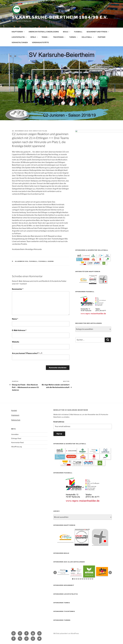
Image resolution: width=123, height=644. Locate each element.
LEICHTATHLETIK (19, 37)
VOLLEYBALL (88, 37)
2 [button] (75, 579)
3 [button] (77, 579)
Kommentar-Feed (17, 442)
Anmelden (15, 434)
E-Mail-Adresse (19, 330)
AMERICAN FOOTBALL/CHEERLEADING (44, 32)
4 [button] (79, 579)
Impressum (15, 415)
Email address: (59, 422)
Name (15, 319)
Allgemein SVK (21, 261)
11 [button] (92, 579)
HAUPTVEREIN (18, 32)
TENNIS (46, 37)
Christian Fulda (40, 131)
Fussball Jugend (46, 261)
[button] (55, 573)
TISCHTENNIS (59, 37)
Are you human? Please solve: (41, 356)
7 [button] (85, 579)
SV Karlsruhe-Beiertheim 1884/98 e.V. (60, 17)
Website (16, 342)
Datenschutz (16, 420)
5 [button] (81, 579)
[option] (84, 203)
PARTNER (102, 37)
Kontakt (14, 410)
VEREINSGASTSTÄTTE (40, 42)
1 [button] (73, 579)
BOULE (67, 32)
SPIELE (34, 37)
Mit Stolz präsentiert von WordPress (66, 633)
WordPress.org (17, 447)
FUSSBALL (78, 32)
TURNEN (74, 37)
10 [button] (91, 579)
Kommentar (18, 289)
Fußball (33, 261)
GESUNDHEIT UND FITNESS (98, 32)
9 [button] (89, 579)
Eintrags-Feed (16, 438)
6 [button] (83, 579)
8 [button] (87, 579)
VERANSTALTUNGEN (20, 42)
